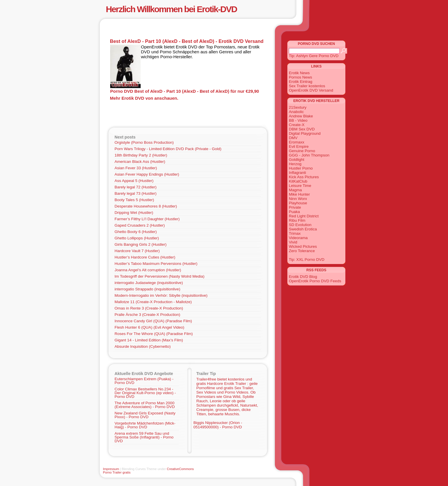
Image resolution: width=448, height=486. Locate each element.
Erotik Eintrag (301, 82)
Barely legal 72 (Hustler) (136, 187)
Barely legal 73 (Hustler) (136, 193)
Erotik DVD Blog (303, 277)
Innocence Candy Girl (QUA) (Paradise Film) (153, 321)
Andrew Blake (301, 116)
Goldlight (296, 160)
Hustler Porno (301, 168)
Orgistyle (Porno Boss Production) (144, 142)
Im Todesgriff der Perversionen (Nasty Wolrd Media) (159, 276)
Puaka (294, 212)
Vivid (293, 242)
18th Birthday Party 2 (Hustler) (141, 155)
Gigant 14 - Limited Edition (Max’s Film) (149, 340)
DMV (293, 138)
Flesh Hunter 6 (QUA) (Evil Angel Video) (149, 327)
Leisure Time (300, 186)
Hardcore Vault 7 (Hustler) (137, 251)
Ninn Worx (298, 199)
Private (295, 207)
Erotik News (299, 73)
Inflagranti (297, 173)
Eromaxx (296, 142)
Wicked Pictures (303, 246)
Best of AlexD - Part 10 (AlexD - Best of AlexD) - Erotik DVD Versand (187, 41)
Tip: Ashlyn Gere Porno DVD (314, 56)
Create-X (297, 125)
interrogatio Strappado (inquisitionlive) (147, 289)
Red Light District (304, 216)
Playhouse (298, 203)
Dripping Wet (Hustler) (134, 213)
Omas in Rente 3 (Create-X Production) (149, 308)
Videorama (298, 238)
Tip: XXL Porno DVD (307, 260)
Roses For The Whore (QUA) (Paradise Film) (154, 334)
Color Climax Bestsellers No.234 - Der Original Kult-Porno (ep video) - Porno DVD (145, 393)
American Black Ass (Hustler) (140, 162)
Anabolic (296, 112)
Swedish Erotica (303, 229)
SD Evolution (300, 225)
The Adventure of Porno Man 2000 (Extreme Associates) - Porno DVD (145, 405)
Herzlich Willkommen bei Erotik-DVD (171, 9)
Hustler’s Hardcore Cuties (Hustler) (145, 257)
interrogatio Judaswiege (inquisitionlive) (149, 283)
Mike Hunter (299, 194)
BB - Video (298, 120)
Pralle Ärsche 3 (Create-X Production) (147, 315)
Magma (295, 190)
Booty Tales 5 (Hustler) (134, 200)
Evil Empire (299, 146)
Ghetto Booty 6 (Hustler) (136, 232)
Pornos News (300, 77)
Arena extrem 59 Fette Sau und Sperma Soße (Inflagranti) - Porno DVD (144, 437)
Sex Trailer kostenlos (307, 86)
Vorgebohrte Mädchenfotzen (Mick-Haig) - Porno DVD (145, 425)
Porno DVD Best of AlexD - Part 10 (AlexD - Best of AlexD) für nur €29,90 (185, 91)
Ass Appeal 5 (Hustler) (134, 181)
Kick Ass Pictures (304, 177)
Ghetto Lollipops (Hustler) (137, 238)
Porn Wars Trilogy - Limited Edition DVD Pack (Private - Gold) (168, 149)
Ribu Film (297, 220)
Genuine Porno (302, 151)
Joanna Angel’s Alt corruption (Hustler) (148, 270)
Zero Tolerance (302, 251)
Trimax (295, 233)
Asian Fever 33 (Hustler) (136, 168)
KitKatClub (298, 181)
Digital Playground (305, 133)
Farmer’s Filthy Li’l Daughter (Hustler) (147, 219)
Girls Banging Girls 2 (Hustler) (140, 244)
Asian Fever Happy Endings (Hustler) (147, 174)
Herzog (295, 164)
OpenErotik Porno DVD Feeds (315, 281)
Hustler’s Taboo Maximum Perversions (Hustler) (156, 264)
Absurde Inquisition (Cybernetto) (143, 346)
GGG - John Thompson (309, 155)
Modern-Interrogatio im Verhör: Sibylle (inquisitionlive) (161, 295)
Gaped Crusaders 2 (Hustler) (140, 225)
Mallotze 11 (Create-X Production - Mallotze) (153, 302)
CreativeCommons (180, 469)
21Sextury (298, 107)
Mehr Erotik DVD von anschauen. (144, 98)
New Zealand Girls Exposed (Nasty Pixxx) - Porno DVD (145, 415)
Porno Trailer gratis (117, 472)
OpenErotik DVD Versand (311, 90)
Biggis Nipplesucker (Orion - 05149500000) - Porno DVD (218, 425)
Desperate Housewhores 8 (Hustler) (146, 206)
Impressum (111, 469)
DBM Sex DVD (302, 129)
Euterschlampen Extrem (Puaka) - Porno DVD (144, 381)
